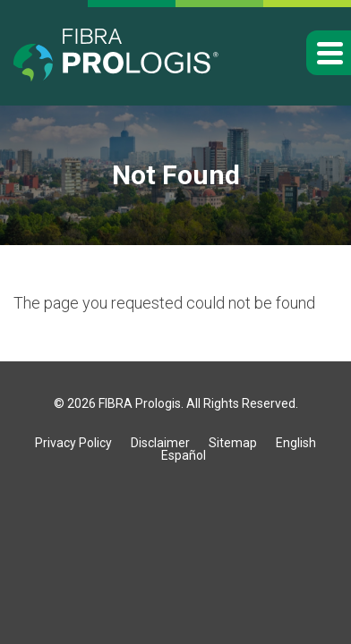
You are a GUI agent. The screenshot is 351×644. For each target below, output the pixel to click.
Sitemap (233, 443)
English (296, 443)
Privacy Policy (73, 443)
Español (184, 455)
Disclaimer (160, 443)
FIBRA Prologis (140, 403)
